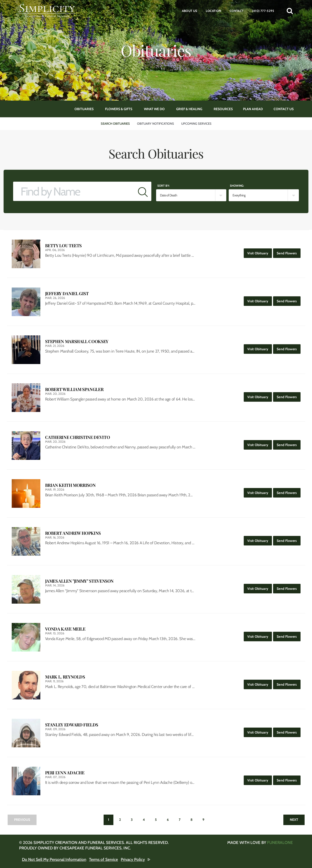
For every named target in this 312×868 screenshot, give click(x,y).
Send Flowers (288, 252)
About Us (190, 11)
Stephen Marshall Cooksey (77, 342)
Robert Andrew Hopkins (73, 533)
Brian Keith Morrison (70, 485)
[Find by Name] (74, 191)
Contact (237, 11)
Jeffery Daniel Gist (67, 294)
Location (214, 11)
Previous (22, 820)
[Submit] (143, 191)
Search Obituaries (115, 123)
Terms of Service (103, 859)
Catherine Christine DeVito (78, 437)
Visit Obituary (260, 252)
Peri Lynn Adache (65, 773)
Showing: (237, 186)
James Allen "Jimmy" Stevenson (79, 581)
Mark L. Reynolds (65, 677)
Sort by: (164, 186)
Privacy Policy (133, 859)
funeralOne (280, 842)
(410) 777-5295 (263, 11)
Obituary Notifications (156, 123)
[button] (290, 11)
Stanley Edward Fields (72, 725)
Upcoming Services (196, 123)
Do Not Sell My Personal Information (54, 859)
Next (294, 820)
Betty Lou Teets (63, 246)
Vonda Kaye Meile (65, 629)
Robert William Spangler (74, 389)
